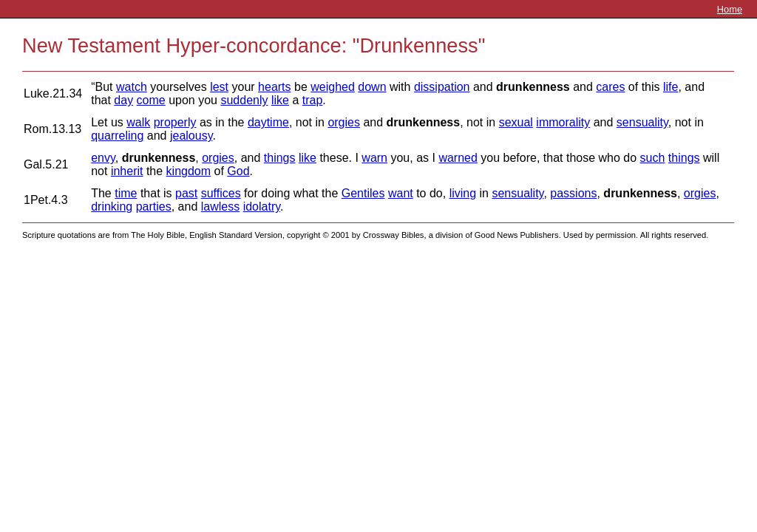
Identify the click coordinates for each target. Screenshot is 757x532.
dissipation (442, 87)
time (126, 193)
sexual (516, 122)
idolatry (262, 207)
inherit (127, 171)
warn (374, 158)
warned (458, 158)
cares (610, 87)
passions (573, 193)
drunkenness (533, 87)
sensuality (642, 122)
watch (132, 87)
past (186, 193)
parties (154, 207)
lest (219, 87)
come (151, 100)
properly (175, 122)
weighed (333, 87)
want (401, 193)
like (280, 100)
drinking (112, 207)
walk (138, 122)
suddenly (244, 100)
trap (313, 100)
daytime (268, 122)
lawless (220, 207)
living (463, 193)
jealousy (191, 136)
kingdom (189, 171)
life (671, 87)
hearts (274, 87)
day (123, 100)
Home (730, 9)
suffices (221, 193)
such (653, 158)
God (238, 171)
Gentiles (363, 193)
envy (103, 158)
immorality (563, 122)
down (372, 87)
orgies (344, 122)
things (280, 158)
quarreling (117, 136)
